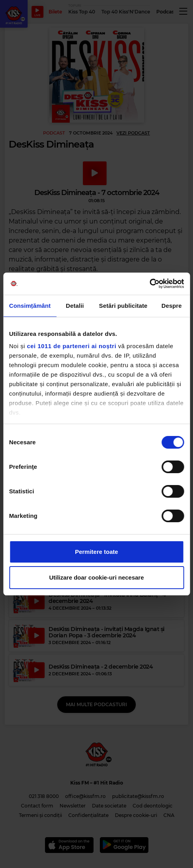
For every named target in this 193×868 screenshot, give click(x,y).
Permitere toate (96, 552)
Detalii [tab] (75, 306)
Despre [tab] (171, 306)
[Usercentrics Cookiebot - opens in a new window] (149, 284)
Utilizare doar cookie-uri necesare (96, 577)
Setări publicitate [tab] (123, 306)
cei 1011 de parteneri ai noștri (71, 346)
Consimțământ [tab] (30, 306)
